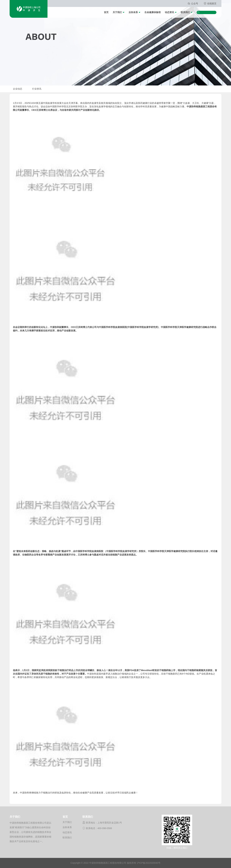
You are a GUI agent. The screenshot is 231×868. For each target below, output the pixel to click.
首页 (106, 12)
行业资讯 (37, 89)
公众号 (193, 3)
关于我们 (117, 12)
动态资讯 (169, 12)
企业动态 (18, 89)
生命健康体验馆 (153, 12)
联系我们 (185, 12)
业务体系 (133, 12)
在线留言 (210, 3)
